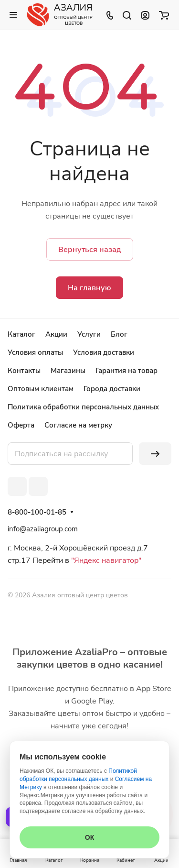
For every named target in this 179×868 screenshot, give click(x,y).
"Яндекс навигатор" (105, 560)
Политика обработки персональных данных (83, 407)
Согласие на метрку (78, 425)
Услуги (89, 334)
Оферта (21, 425)
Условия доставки (104, 352)
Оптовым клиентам (41, 389)
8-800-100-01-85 (37, 512)
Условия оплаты (35, 352)
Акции (56, 334)
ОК (89, 837)
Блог (119, 334)
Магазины (68, 371)
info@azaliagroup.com (43, 529)
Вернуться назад (90, 250)
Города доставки (112, 389)
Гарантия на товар (126, 371)
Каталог (21, 334)
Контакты (24, 371)
